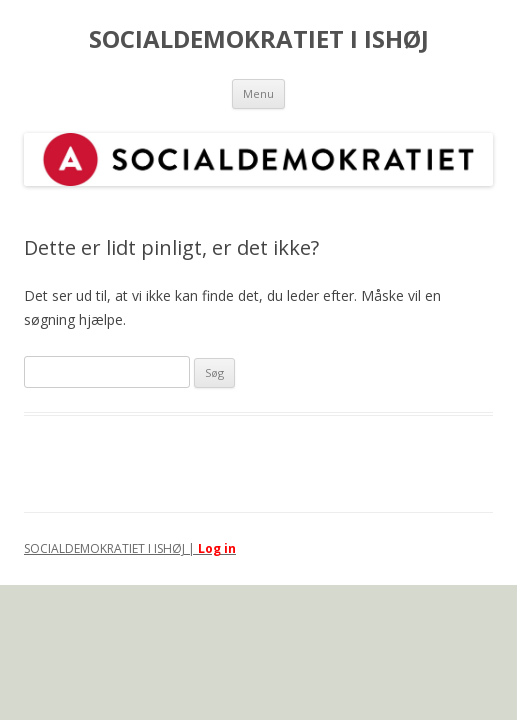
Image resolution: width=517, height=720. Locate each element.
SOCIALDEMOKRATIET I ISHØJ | (111, 548)
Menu (258, 93)
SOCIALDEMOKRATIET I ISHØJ (259, 39)
